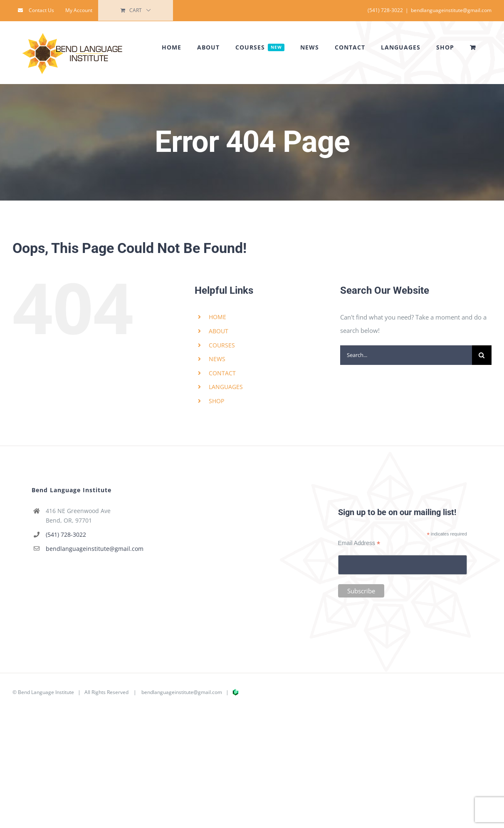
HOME (217, 317)
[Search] (482, 355)
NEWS (217, 359)
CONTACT (222, 373)
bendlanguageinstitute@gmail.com (451, 10)
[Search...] (406, 355)
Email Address (359, 543)
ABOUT (219, 331)
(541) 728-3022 (66, 534)
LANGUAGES (226, 387)
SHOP (216, 401)
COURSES (222, 345)
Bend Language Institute (46, 692)
